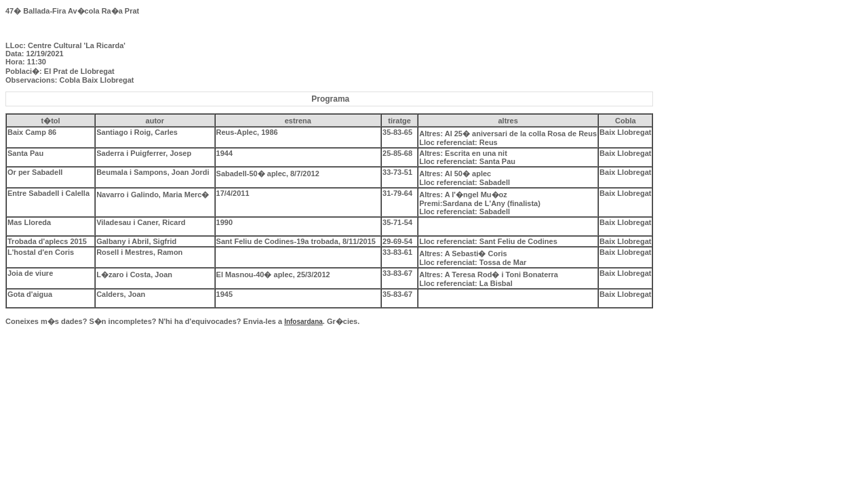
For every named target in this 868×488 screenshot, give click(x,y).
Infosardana (303, 322)
